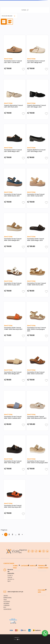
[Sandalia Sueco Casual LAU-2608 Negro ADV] (14, 144)
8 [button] (19, 535)
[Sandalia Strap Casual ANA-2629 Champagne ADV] (38, 455)
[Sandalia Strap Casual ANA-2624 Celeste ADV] (14, 411)
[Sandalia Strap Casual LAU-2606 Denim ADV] (14, 188)
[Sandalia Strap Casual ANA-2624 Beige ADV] (14, 366)
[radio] (4, 22)
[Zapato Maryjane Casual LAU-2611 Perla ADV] (14, 99)
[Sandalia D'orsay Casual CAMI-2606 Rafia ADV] (38, 277)
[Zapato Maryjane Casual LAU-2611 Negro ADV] (38, 99)
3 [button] (12, 535)
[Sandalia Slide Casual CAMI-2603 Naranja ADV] (14, 322)
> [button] (22, 535)
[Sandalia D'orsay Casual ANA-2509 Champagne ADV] (38, 322)
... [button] (16, 535)
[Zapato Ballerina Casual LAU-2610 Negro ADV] (38, 144)
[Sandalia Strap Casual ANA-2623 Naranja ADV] (14, 500)
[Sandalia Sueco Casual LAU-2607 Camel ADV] (14, 55)
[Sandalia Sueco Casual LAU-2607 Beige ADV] (38, 55)
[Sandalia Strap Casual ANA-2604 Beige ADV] (14, 233)
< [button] (2, 535)
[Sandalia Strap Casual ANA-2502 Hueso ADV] (14, 277)
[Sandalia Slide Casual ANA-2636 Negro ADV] (38, 233)
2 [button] (9, 535)
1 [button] (6, 535)
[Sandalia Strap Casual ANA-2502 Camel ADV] (38, 366)
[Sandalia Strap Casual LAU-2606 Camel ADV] (38, 188)
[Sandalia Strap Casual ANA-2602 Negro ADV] (14, 455)
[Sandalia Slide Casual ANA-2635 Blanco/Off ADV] (38, 411)
